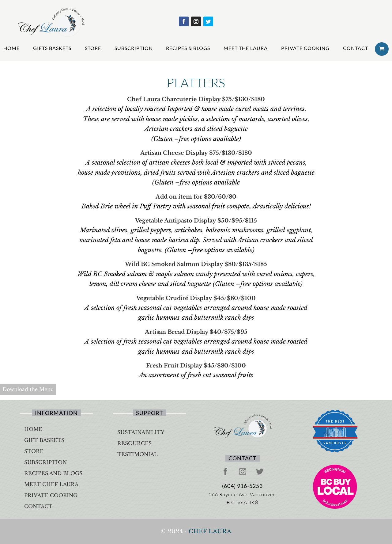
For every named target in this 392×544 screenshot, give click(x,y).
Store (93, 48)
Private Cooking (305, 48)
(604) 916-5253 (242, 486)
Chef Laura (210, 531)
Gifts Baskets (52, 48)
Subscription (134, 48)
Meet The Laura (246, 48)
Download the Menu (28, 389)
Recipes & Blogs (188, 48)
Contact (356, 48)
